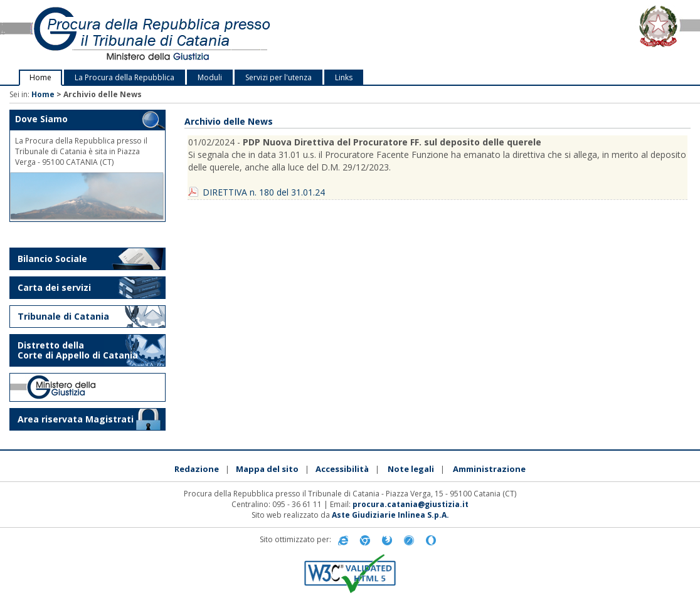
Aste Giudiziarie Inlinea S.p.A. (390, 515)
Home (40, 77)
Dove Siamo (41, 119)
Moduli (210, 77)
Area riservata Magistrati (76, 419)
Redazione (197, 469)
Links (344, 77)
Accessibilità (342, 469)
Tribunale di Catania (63, 316)
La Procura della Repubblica (125, 77)
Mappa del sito (267, 469)
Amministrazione (489, 469)
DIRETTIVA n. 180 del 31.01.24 (264, 192)
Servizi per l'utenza (278, 77)
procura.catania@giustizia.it (411, 504)
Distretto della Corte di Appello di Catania (78, 350)
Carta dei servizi (54, 287)
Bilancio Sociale (52, 259)
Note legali (411, 469)
